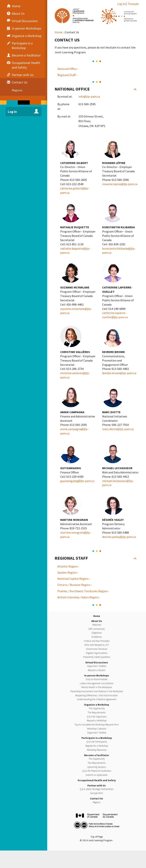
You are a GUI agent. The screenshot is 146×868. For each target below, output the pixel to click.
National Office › (68, 69)
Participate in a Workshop (97, 738)
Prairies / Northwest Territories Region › (83, 591)
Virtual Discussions (97, 663)
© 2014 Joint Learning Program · (97, 840)
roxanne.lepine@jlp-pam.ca (120, 184)
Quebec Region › (68, 572)
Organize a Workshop (97, 705)
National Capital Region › (74, 579)
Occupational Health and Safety (97, 780)
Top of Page (97, 837)
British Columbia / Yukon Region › (79, 597)
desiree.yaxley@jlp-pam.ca (119, 537)
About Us (97, 621)
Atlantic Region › (68, 566)
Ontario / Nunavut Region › (74, 585)
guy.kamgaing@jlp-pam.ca (77, 481)
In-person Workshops (97, 676)
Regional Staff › (67, 75)
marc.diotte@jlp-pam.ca (118, 429)
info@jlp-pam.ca (89, 96)
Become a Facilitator (97, 755)
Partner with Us (97, 786)
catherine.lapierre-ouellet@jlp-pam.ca (115, 315)
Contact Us (97, 799)
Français (133, 4)
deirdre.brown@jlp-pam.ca (119, 373)
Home (59, 32)
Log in (121, 4)
